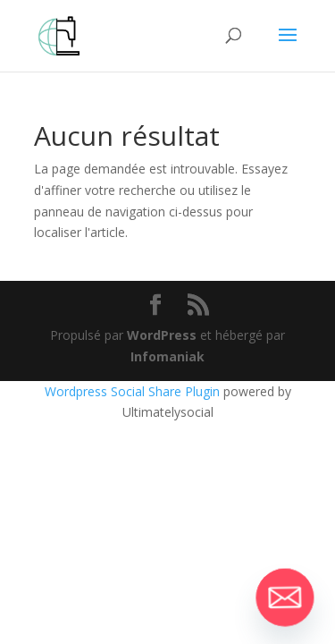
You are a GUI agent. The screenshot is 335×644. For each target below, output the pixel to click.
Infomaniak (167, 356)
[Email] (285, 597)
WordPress (162, 335)
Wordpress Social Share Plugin (134, 391)
